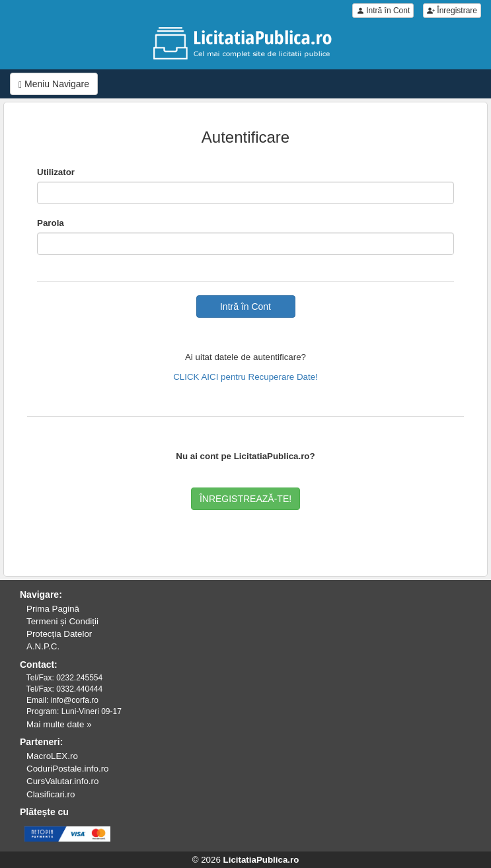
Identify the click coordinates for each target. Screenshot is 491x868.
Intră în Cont (383, 11)
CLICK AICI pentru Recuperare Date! (245, 377)
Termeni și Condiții (62, 621)
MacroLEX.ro (52, 756)
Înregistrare (452, 11)
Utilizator (56, 172)
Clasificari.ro (51, 794)
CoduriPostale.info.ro (67, 769)
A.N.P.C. (43, 646)
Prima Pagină (53, 609)
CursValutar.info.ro (62, 781)
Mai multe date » (59, 724)
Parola (51, 223)
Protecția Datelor (59, 634)
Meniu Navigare (54, 84)
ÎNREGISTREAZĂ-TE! (245, 499)
